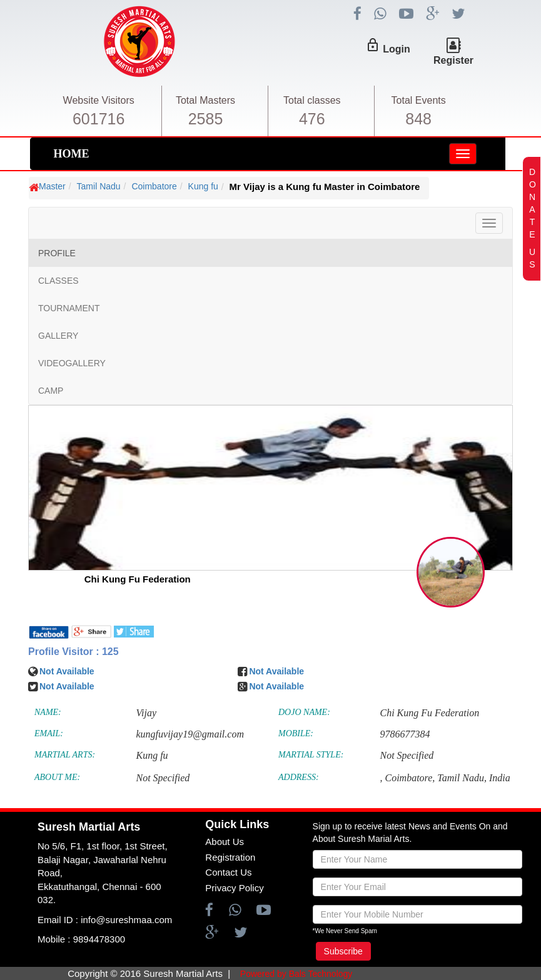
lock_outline (373, 45)
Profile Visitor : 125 (73, 652)
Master (52, 186)
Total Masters (205, 100)
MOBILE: (296, 733)
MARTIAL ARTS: (65, 755)
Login (397, 49)
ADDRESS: (299, 777)
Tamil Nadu (99, 186)
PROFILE (57, 253)
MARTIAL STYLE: (311, 755)
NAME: (48, 712)
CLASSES (58, 281)
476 (312, 119)
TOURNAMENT (69, 308)
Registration (230, 857)
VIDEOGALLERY (72, 363)
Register (453, 60)
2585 (206, 119)
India (500, 778)
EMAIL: (49, 733)
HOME (72, 154)
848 (418, 119)
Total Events (419, 100)
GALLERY (58, 336)
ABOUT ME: (57, 777)
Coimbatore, (410, 778)
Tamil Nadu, (462, 778)
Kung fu (203, 186)
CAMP (51, 391)
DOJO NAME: (304, 712)
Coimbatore (154, 186)
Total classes (312, 100)
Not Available (67, 671)
